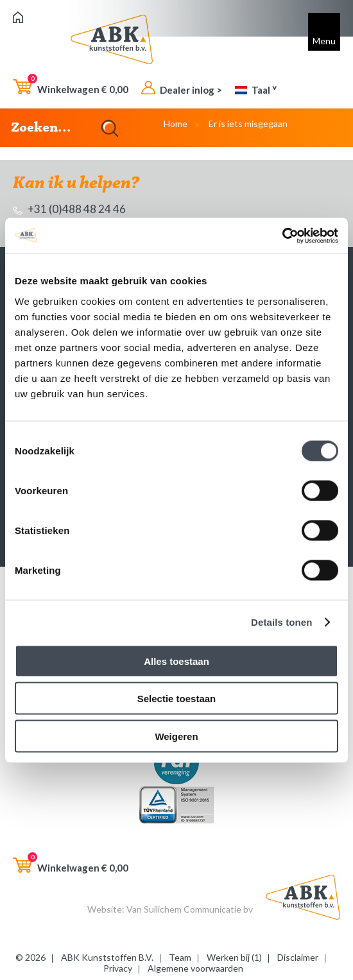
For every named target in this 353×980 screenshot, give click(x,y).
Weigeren (176, 736)
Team (180, 957)
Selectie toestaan (177, 699)
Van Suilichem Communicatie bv (190, 909)
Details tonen (281, 622)
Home (176, 124)
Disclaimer (298, 957)
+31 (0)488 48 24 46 (69, 209)
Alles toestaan (176, 661)
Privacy (118, 968)
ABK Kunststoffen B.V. (107, 957)
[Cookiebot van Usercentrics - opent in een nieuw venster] (282, 236)
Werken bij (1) (234, 957)
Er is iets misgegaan (248, 124)
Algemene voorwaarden (195, 968)
